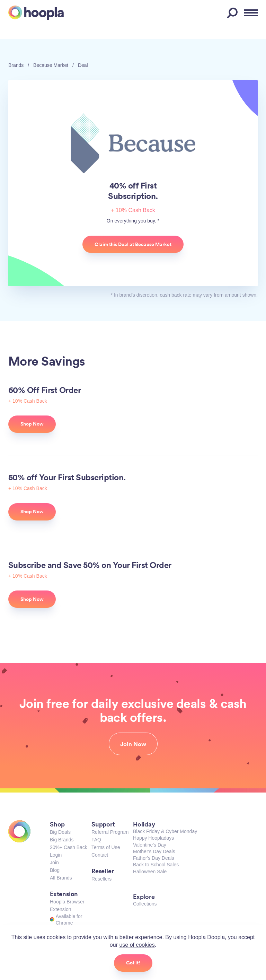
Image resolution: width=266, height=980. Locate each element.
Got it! (133, 963)
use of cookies (137, 945)
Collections (145, 904)
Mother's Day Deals (154, 851)
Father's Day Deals (154, 858)
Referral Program (110, 832)
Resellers (101, 879)
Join (54, 863)
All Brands (61, 878)
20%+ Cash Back (69, 847)
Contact (100, 855)
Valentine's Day (150, 845)
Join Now (133, 744)
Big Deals (60, 832)
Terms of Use (106, 847)
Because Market (51, 65)
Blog (55, 870)
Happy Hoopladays (153, 838)
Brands (16, 65)
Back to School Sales (156, 865)
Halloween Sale (150, 872)
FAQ (96, 840)
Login (56, 855)
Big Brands (62, 840)
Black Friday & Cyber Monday (165, 831)
